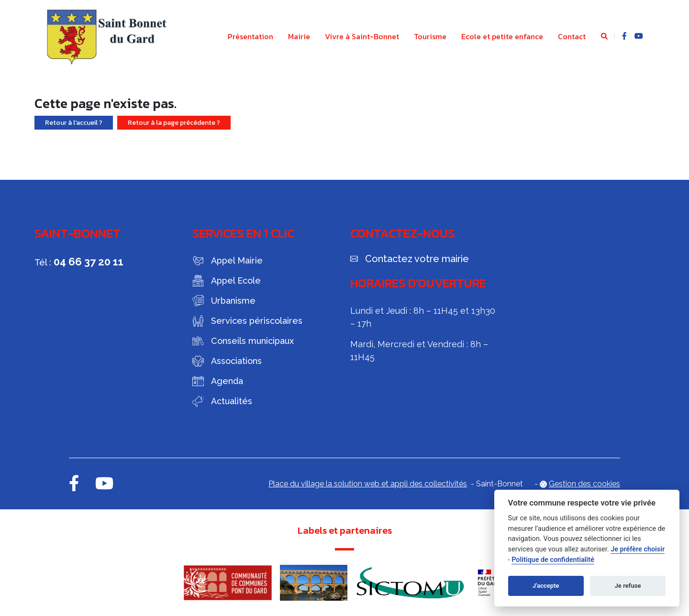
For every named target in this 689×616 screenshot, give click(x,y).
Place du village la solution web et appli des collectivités (368, 484)
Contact (572, 36)
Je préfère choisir (638, 549)
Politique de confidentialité (553, 560)
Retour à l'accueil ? (74, 123)
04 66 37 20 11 (89, 262)
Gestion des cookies (584, 484)
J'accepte (546, 586)
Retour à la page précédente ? (174, 123)
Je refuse (628, 586)
